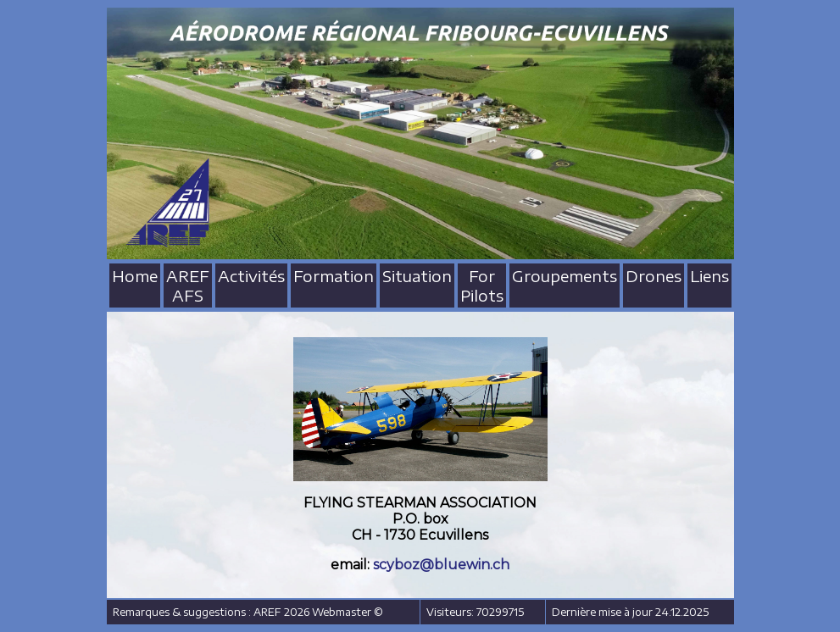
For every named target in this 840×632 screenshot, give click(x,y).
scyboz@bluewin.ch (441, 565)
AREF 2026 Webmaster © (318, 612)
